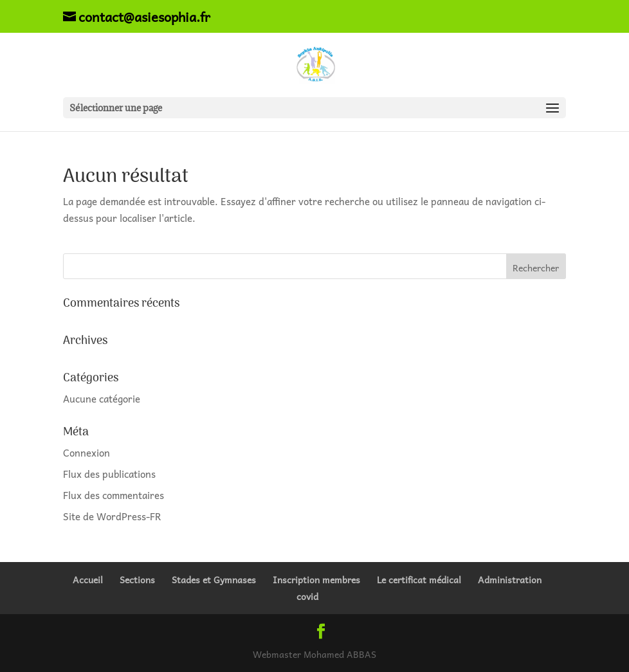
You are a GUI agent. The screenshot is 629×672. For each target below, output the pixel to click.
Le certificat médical (419, 579)
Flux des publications (109, 474)
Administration (510, 579)
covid (307, 596)
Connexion (87, 453)
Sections (137, 579)
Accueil (88, 579)
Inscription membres (316, 579)
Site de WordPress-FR (112, 516)
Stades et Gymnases (214, 579)
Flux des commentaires (114, 495)
